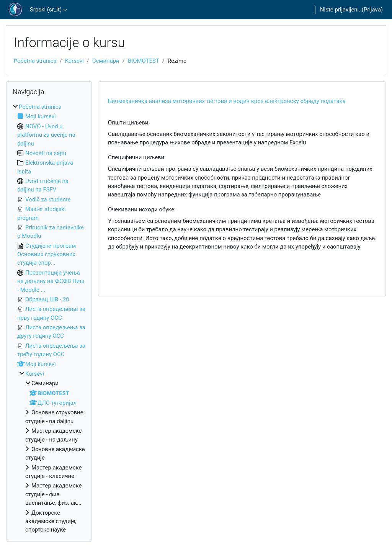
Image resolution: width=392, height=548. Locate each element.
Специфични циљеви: (137, 157)
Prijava (372, 10)
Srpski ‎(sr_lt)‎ (46, 10)
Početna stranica (35, 61)
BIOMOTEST (144, 61)
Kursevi (74, 61)
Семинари (106, 61)
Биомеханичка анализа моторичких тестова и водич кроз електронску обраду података (227, 101)
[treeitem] (49, 318)
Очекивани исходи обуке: (142, 209)
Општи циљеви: (129, 123)
